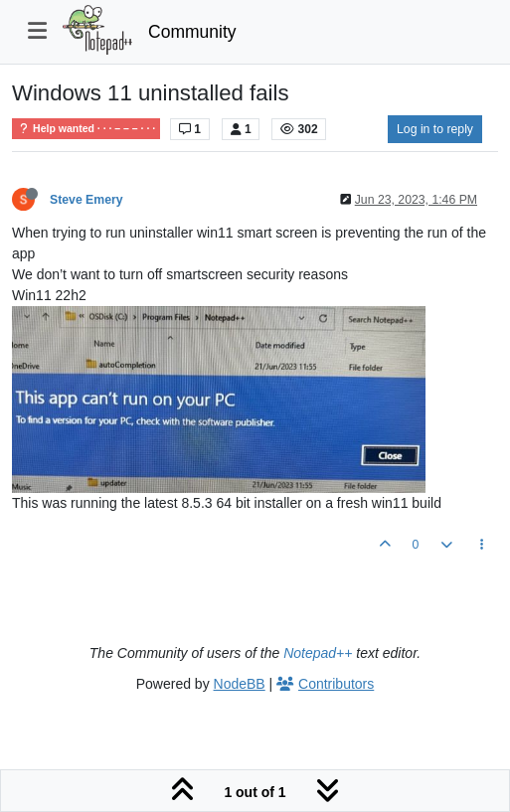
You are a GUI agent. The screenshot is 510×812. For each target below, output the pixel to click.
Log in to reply (435, 129)
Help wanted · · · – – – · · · (86, 129)
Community (192, 32)
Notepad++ (318, 653)
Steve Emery (86, 200)
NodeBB (240, 684)
